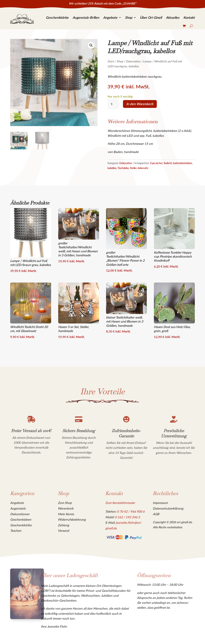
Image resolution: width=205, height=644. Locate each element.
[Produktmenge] (113, 104)
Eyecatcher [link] (156, 163)
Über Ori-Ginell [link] (151, 17)
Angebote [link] (110, 17)
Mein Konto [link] (66, 514)
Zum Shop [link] (65, 503)
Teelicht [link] (168, 163)
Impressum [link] (160, 503)
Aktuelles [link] (173, 17)
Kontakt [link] (189, 17)
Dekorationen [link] (20, 514)
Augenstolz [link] (18, 508)
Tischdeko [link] (123, 168)
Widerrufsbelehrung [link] (72, 519)
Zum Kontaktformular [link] (120, 503)
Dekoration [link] (133, 61)
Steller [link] (133, 168)
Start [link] (111, 61)
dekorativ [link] (143, 168)
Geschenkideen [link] (21, 519)
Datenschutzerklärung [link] (168, 508)
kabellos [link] (112, 168)
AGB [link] (156, 514)
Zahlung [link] (63, 525)
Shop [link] (129, 17)
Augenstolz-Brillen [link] (86, 17)
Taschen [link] (16, 531)
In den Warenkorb (140, 104)
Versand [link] (63, 531)
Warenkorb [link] (66, 508)
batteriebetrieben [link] (183, 163)
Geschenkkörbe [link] (57, 17)
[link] (22, 19)
